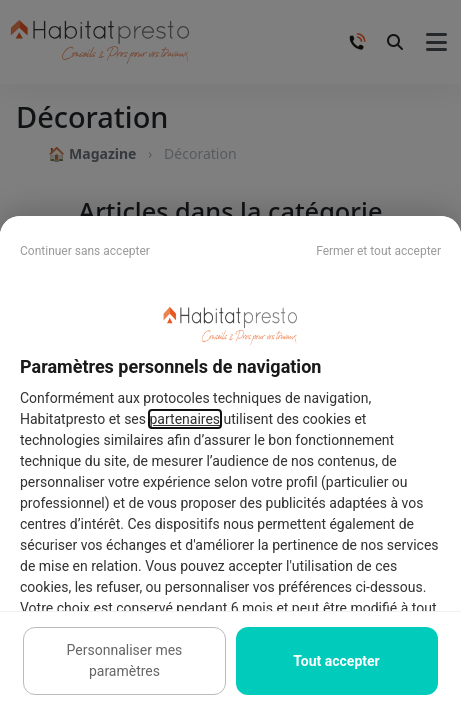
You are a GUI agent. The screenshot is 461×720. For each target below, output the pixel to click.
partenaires (185, 419)
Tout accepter (336, 661)
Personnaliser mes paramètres (125, 660)
